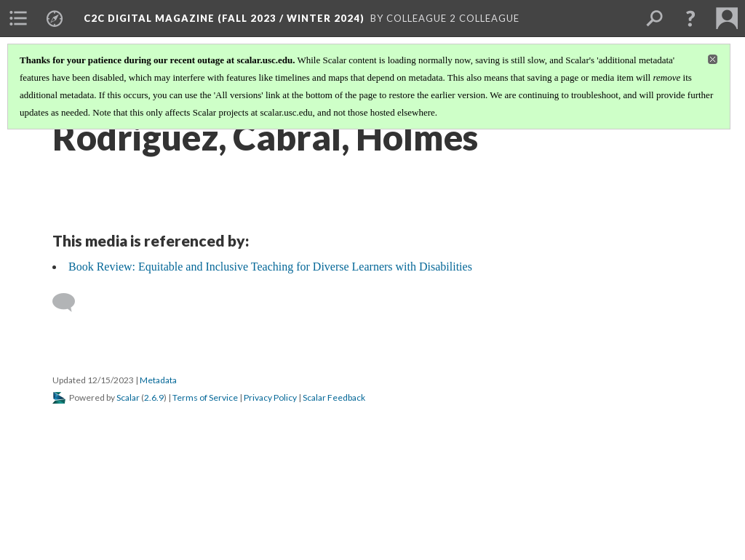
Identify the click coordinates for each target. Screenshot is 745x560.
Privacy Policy (270, 397)
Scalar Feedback (334, 397)
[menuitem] (18, 18)
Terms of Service (205, 397)
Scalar (128, 397)
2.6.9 (154, 397)
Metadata (158, 380)
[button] (690, 18)
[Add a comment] (70, 303)
